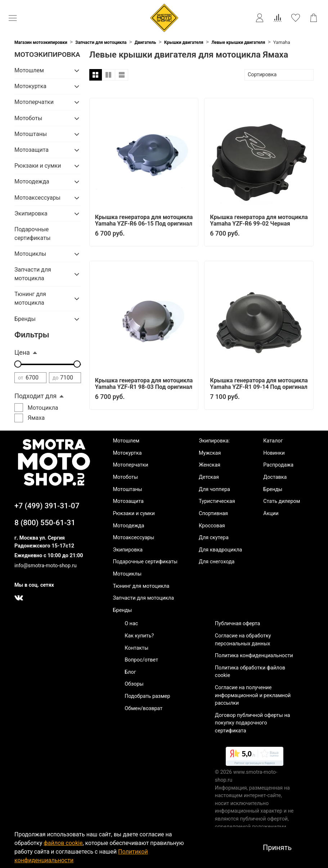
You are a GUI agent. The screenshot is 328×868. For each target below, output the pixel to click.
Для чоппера (214, 489)
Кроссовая (212, 526)
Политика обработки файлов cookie (250, 672)
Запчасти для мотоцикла (101, 42)
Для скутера (214, 538)
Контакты (136, 648)
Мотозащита (32, 150)
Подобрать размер (147, 696)
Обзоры (134, 684)
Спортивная (213, 513)
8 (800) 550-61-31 (45, 523)
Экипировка (31, 213)
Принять (277, 847)
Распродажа (278, 465)
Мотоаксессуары (37, 198)
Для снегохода (217, 562)
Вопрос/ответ (141, 660)
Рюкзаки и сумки (38, 166)
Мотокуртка (30, 86)
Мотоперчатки (34, 102)
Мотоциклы (30, 254)
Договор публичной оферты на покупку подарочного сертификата (253, 723)
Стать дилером (282, 501)
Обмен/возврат (143, 708)
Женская (210, 465)
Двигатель (145, 42)
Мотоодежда (32, 181)
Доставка (275, 477)
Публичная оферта (238, 624)
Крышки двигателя (184, 42)
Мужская (210, 453)
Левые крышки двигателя (238, 42)
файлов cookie (63, 843)
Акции (271, 513)
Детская (209, 477)
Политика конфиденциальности (254, 656)
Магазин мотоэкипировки (41, 42)
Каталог (273, 441)
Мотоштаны (31, 134)
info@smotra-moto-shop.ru (46, 566)
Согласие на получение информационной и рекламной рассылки (253, 695)
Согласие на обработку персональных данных (243, 640)
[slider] (18, 364)
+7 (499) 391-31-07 (47, 506)
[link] (255, 758)
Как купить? (139, 636)
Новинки (274, 453)
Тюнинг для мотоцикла (30, 298)
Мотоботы (28, 118)
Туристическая (217, 501)
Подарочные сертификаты (32, 234)
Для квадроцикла (220, 550)
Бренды (25, 319)
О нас (131, 624)
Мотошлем (29, 70)
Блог (130, 672)
